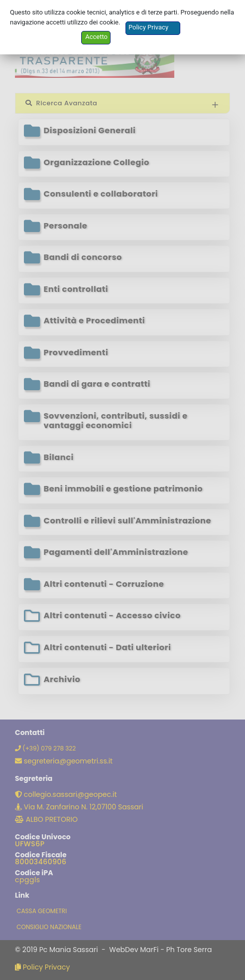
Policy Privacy (148, 27)
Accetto (96, 37)
